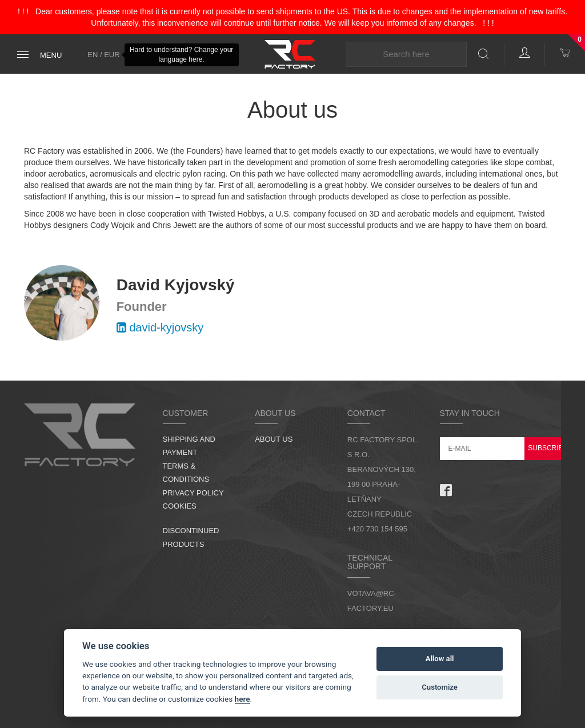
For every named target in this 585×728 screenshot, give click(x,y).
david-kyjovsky (160, 327)
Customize (440, 687)
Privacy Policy (193, 493)
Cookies (180, 506)
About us (274, 439)
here (243, 699)
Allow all (440, 659)
